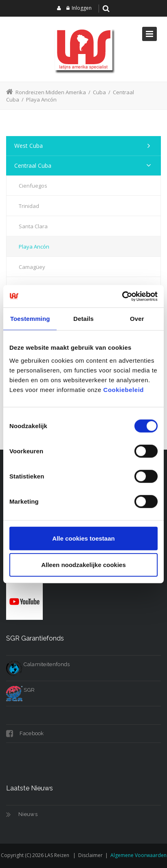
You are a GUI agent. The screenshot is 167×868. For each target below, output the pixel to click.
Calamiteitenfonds (38, 664)
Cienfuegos (33, 186)
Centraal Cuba (33, 166)
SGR (20, 690)
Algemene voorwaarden (138, 855)
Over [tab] (137, 319)
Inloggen (82, 8)
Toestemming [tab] (30, 319)
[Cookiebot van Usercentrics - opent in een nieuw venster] (122, 296)
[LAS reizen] (83, 49)
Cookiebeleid (124, 389)
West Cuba (29, 146)
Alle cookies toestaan (83, 538)
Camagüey (32, 267)
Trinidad (29, 206)
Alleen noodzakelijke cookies (83, 565)
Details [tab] (83, 319)
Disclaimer (90, 855)
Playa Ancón (34, 247)
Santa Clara (33, 226)
